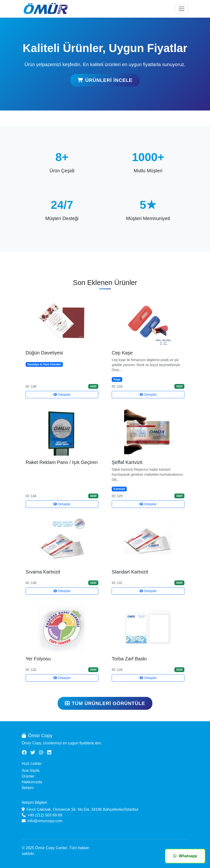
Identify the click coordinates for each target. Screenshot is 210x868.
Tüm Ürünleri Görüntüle (105, 703)
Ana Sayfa (31, 771)
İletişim (28, 788)
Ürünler (28, 776)
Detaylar (62, 395)
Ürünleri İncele (105, 80)
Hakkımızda (32, 782)
